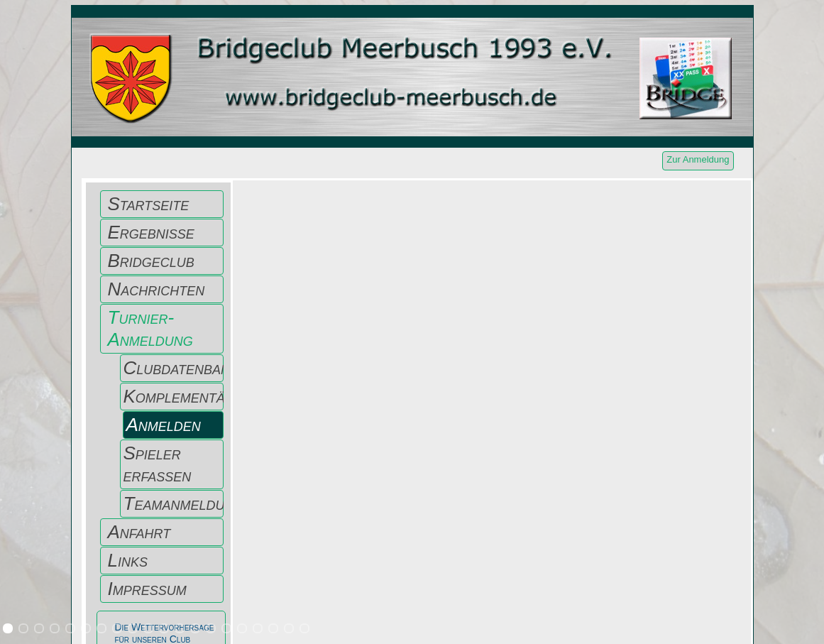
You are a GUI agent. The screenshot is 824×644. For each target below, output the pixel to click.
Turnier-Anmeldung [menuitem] (150, 328)
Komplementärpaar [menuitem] (174, 396)
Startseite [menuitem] (149, 204)
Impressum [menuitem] (147, 589)
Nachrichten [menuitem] (156, 289)
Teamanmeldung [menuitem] (174, 503)
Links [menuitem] (128, 560)
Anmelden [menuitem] (164, 425)
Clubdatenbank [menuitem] (174, 368)
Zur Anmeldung (698, 159)
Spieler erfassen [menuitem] (158, 464)
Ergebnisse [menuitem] (151, 232)
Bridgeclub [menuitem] (151, 261)
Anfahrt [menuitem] (139, 532)
